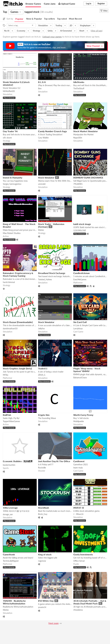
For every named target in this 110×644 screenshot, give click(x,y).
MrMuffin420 (9, 91)
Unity (50, 31)
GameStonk (9, 554)
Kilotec (41, 230)
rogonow (42, 561)
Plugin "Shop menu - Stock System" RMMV (87, 370)
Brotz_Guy (43, 514)
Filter (104, 11)
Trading (59, 25)
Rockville (42, 468)
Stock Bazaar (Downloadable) (18, 322)
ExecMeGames (80, 279)
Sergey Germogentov (12, 184)
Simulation (43, 25)
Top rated (62, 19)
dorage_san (8, 514)
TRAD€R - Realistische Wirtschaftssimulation (14, 602)
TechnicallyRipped (11, 561)
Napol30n (78, 138)
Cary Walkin (43, 138)
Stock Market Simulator (86, 131)
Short (82, 31)
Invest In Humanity (13, 178)
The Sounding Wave (47, 418)
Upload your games (52, 37)
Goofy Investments (83, 554)
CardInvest (79, 461)
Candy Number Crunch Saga (52, 131)
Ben (40, 88)
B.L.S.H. (42, 82)
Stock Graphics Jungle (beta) (17, 368)
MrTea (6, 375)
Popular (19, 19)
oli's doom (7, 138)
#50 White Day (46, 601)
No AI (7, 31)
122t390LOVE (80, 230)
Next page (53, 623)
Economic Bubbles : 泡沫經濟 (18, 461)
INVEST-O (79, 508)
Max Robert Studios (12, 233)
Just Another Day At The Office (54, 461)
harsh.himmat (9, 282)
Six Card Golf (80, 322)
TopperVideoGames (11, 421)
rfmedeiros (78, 610)
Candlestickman (81, 273)
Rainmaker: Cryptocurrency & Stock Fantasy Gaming (18, 274)
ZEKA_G (42, 375)
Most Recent (75, 19)
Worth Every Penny (83, 415)
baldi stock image (82, 224)
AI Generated (66, 31)
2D (71, 25)
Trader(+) (43, 368)
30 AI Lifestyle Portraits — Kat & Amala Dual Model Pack (90, 602)
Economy (21, 31)
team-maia (78, 468)
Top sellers (49, 19)
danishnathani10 (10, 328)
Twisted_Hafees (45, 279)
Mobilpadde (79, 421)
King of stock (45, 554)
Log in (89, 3)
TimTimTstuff (79, 88)
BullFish (7, 415)
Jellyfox (41, 328)
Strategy (36, 31)
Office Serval (79, 561)
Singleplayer (85, 25)
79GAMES (78, 184)
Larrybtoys (78, 328)
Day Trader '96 (10, 131)
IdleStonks (79, 82)
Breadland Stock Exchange (52, 273)
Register (101, 3)
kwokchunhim (9, 465)
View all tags (97, 31)
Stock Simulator (46, 178)
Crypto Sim (44, 415)
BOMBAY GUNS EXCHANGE (88, 178)
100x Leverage (10, 508)
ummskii (42, 184)
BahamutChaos (80, 378)
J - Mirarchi (78, 514)
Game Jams (50, 4)
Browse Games (33, 4)
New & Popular (34, 19)
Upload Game (67, 4)
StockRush (44, 508)
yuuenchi (42, 607)
